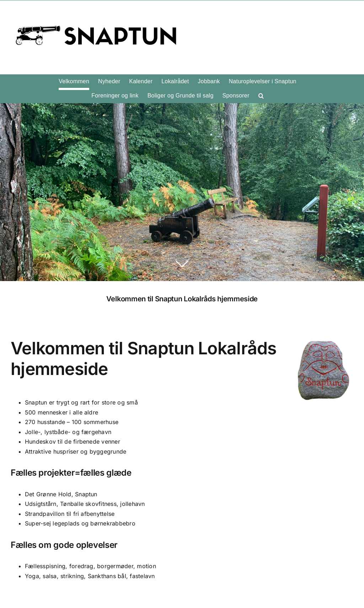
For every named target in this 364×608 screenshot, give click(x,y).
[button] (261, 96)
